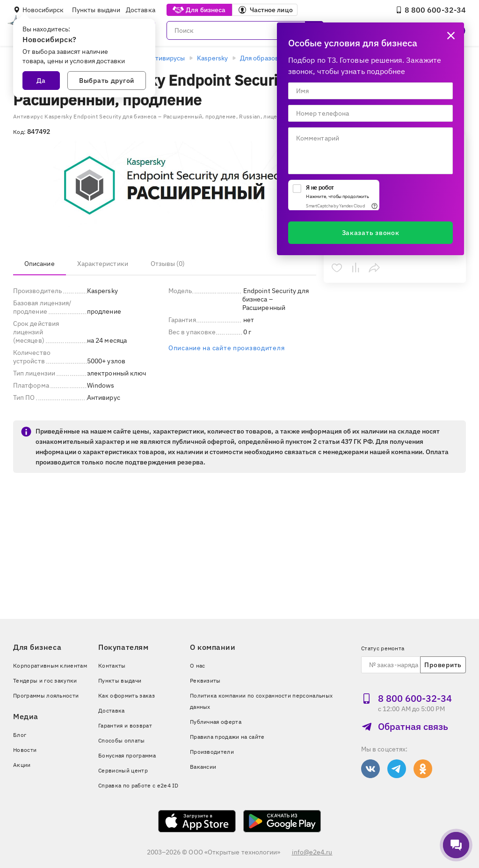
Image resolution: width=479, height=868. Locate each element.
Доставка (141, 10)
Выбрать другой (107, 81)
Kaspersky (212, 58)
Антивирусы (166, 58)
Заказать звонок (371, 233)
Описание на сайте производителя (226, 348)
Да (41, 81)
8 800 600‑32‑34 (431, 10)
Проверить (443, 665)
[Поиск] (245, 30)
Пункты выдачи (96, 10)
